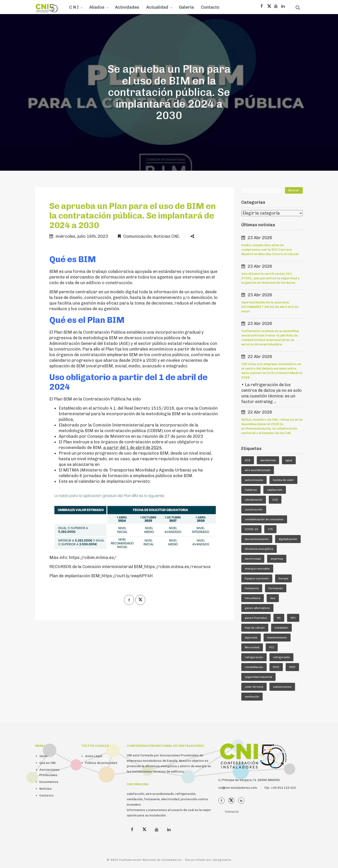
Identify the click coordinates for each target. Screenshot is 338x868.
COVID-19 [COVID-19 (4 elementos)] (251, 529)
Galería (186, 7)
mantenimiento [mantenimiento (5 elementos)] (277, 638)
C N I (74, 7)
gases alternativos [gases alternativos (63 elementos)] (257, 608)
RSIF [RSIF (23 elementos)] (292, 667)
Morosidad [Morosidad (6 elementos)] (252, 647)
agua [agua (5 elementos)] (289, 460)
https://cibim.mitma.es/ (93, 558)
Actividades (127, 7)
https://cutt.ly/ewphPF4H (127, 576)
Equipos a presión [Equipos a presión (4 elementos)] (257, 578)
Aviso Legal (94, 756)
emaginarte (222, 860)
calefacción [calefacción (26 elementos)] (275, 490)
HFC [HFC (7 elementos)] (293, 618)
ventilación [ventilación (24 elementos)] (252, 697)
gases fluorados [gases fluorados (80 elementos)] (256, 618)
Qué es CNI (48, 763)
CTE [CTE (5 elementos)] (270, 529)
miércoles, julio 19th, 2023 (82, 236)
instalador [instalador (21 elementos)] (281, 628)
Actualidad (157, 7)
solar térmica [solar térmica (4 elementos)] (254, 687)
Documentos (49, 782)
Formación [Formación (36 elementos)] (276, 588)
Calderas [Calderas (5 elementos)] (251, 490)
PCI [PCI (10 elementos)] (272, 647)
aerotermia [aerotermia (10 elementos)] (268, 460)
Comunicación (137, 236)
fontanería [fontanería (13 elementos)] (252, 588)
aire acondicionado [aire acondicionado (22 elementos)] (258, 470)
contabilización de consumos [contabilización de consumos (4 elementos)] (264, 519)
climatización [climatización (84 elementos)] (254, 500)
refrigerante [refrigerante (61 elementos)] (281, 657)
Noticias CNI (166, 236)
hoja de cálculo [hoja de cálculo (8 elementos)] (255, 628)
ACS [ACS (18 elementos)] (248, 460)
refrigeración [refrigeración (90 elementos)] (254, 657)
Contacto (210, 7)
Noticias (46, 789)
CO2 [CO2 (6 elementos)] (275, 500)
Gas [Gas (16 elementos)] (273, 598)
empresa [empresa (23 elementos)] (277, 559)
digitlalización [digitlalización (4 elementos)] (288, 539)
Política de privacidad (101, 763)
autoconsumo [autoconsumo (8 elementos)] (254, 480)
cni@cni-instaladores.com (238, 788)
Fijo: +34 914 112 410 (280, 788)
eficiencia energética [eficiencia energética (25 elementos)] (259, 549)
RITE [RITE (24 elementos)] (276, 667)
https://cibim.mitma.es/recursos (177, 567)
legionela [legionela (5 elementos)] (251, 638)
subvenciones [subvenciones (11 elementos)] (282, 687)
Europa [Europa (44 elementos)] (283, 578)
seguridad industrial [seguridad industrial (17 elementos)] (258, 677)
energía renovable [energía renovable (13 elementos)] (257, 569)
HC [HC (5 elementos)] (279, 618)
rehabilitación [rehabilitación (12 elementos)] (254, 667)
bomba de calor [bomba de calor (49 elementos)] (283, 480)
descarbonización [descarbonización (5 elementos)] (257, 539)
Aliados (97, 7)
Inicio (43, 756)
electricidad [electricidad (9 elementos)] (253, 559)
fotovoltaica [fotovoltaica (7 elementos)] (253, 598)
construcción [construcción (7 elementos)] (254, 509)
